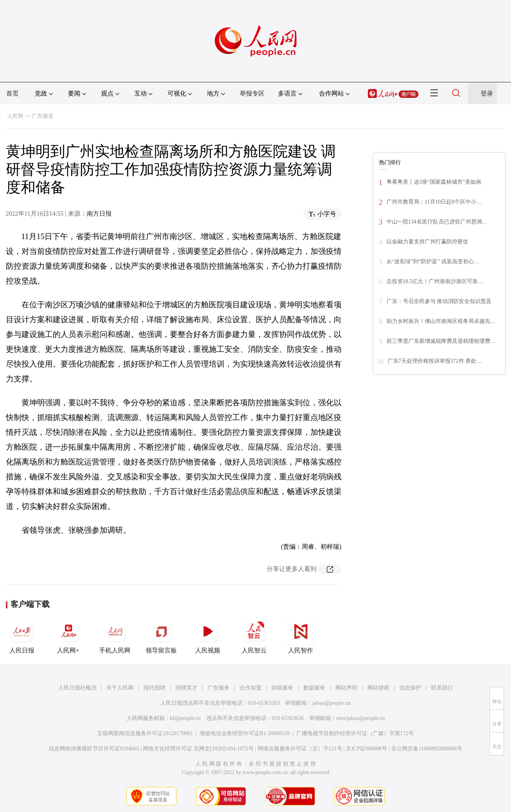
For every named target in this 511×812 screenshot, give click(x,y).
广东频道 (43, 116)
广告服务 (219, 688)
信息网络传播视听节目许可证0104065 (94, 749)
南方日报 (99, 214)
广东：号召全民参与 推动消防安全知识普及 (439, 301)
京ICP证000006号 (367, 749)
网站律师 (378, 688)
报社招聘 (155, 688)
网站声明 (346, 688)
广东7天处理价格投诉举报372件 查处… (435, 361)
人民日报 (22, 636)
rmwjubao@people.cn (361, 718)
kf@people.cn (186, 718)
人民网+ (68, 636)
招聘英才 (187, 688)
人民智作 (301, 636)
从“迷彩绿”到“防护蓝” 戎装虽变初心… (433, 262)
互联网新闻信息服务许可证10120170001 (145, 733)
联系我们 (442, 688)
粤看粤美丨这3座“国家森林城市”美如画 (434, 182)
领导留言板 (161, 636)
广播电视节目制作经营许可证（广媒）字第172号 (355, 733)
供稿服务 (282, 688)
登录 (487, 93)
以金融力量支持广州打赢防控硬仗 (427, 242)
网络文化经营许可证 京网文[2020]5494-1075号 (198, 749)
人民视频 (208, 636)
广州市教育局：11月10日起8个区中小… (434, 202)
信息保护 (410, 688)
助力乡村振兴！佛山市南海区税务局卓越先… (441, 321)
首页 (12, 93)
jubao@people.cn (331, 703)
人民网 (15, 116)
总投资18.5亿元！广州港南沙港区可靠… (435, 281)
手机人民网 (115, 636)
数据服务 (314, 688)
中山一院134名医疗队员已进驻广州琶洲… (437, 222)
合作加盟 (251, 688)
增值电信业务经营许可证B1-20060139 (245, 733)
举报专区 (252, 93)
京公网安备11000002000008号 (426, 749)
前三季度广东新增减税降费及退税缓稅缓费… (441, 341)
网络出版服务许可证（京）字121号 (300, 749)
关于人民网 (120, 688)
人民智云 (254, 636)
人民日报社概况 (77, 688)
